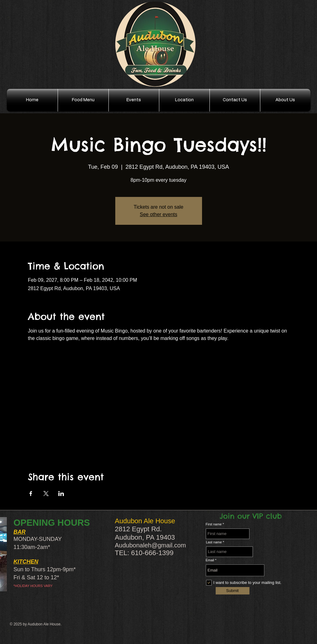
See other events (158, 214)
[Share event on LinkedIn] (61, 494)
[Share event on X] (46, 494)
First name (214, 524)
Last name (214, 542)
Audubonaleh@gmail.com (150, 545)
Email (210, 560)
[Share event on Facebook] (31, 494)
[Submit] (233, 591)
